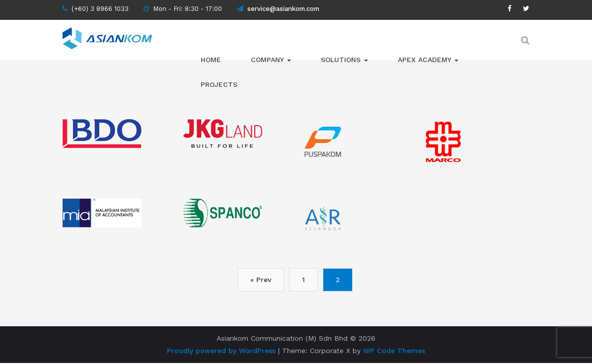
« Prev (244, 280)
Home (211, 60)
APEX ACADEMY (428, 60)
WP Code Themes (394, 351)
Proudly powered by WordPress (221, 351)
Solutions (344, 60)
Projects (219, 84)
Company (271, 60)
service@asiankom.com (278, 9)
